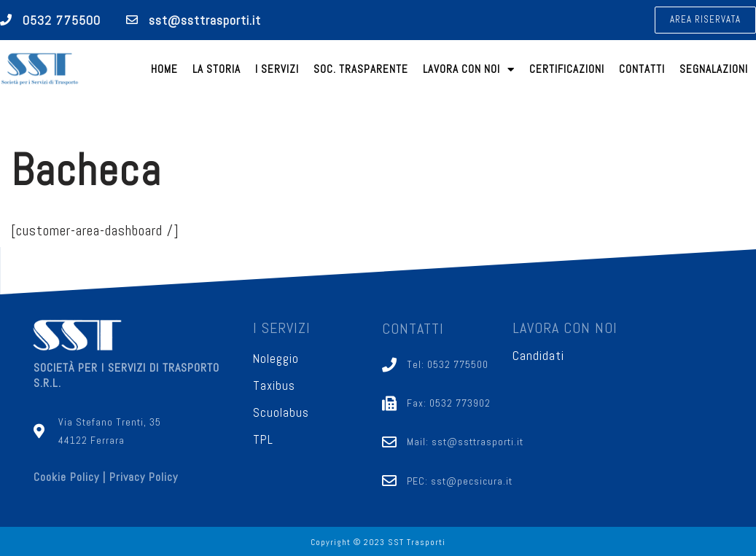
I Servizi (277, 69)
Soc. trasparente (361, 69)
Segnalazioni (714, 69)
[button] (705, 20)
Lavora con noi (469, 70)
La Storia (217, 69)
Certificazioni (567, 69)
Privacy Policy (144, 478)
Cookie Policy (66, 478)
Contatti (642, 69)
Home (164, 69)
